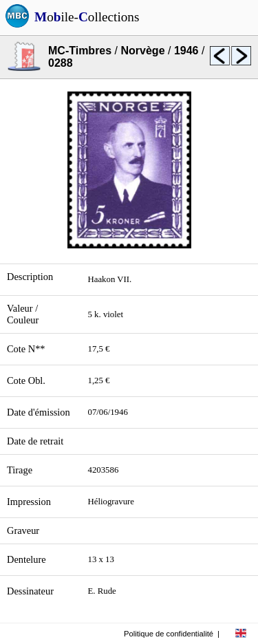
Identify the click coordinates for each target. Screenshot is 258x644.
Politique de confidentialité (169, 634)
